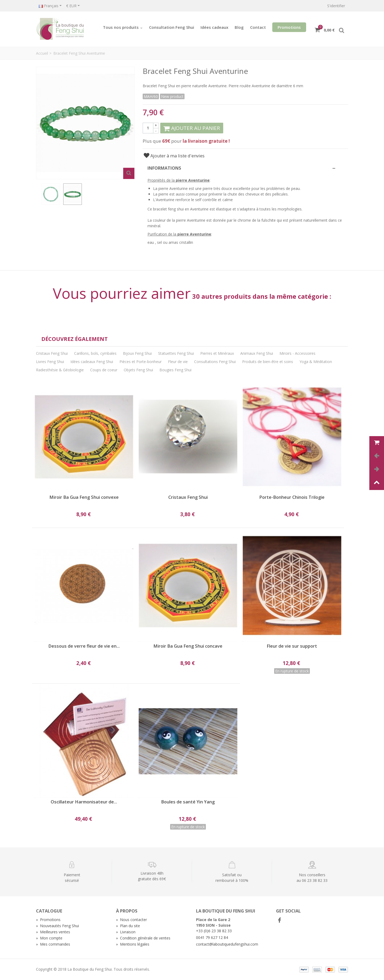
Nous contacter (131, 920)
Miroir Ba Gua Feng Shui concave (188, 646)
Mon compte (49, 938)
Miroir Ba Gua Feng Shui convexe (84, 497)
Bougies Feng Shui (175, 370)
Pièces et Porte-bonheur (141, 362)
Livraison (126, 932)
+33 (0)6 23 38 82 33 (214, 931)
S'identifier (336, 6)
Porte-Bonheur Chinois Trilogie (292, 497)
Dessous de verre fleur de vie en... (84, 646)
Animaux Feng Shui (257, 353)
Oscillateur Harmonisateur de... (84, 802)
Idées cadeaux (214, 27)
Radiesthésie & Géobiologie (60, 370)
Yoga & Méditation (316, 362)
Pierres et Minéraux (217, 353)
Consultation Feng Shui (172, 27)
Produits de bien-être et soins (268, 362)
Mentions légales (133, 944)
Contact (258, 27)
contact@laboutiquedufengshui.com (227, 944)
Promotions (289, 27)
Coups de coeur (104, 370)
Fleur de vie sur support (292, 646)
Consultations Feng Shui (215, 362)
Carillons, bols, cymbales (95, 353)
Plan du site (128, 926)
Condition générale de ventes (143, 938)
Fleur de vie (178, 362)
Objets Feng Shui (138, 370)
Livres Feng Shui (50, 362)
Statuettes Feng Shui (176, 353)
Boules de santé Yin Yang (188, 802)
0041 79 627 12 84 (212, 937)
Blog (239, 27)
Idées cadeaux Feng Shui (92, 362)
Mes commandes (53, 944)
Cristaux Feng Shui (52, 353)
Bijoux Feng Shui (137, 353)
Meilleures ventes (53, 932)
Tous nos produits (123, 27)
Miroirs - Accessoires (297, 353)
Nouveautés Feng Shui (57, 926)
